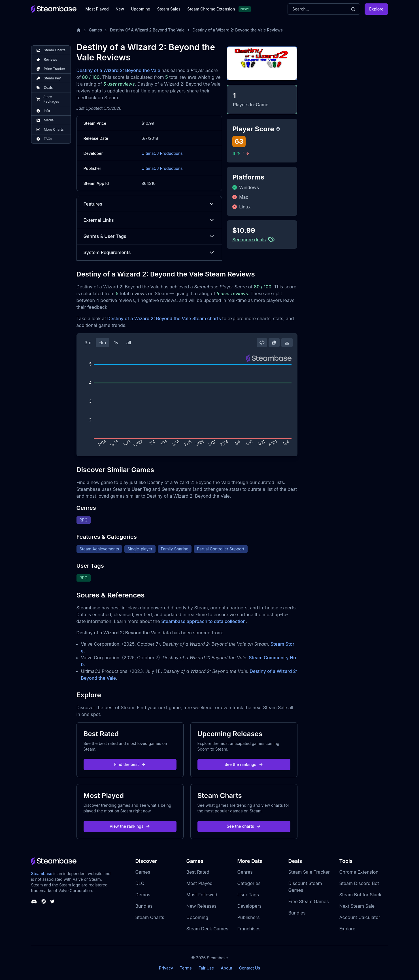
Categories (249, 883)
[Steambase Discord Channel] (34, 901)
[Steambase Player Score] (278, 129)
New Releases (202, 906)
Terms (186, 968)
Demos (143, 895)
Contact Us (250, 968)
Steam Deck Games (207, 929)
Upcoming (141, 9)
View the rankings (130, 826)
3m (88, 343)
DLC (140, 883)
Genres (245, 872)
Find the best (130, 764)
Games (96, 30)
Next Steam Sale (357, 906)
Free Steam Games (309, 901)
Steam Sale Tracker (309, 872)
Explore (376, 9)
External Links (149, 220)
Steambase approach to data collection (203, 621)
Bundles (144, 906)
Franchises (249, 929)
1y (116, 343)
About (226, 968)
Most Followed (202, 895)
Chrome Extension (359, 872)
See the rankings (244, 764)
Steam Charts (150, 917)
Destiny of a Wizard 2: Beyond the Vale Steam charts (164, 318)
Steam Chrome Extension (211, 9)
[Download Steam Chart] (287, 343)
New (120, 9)
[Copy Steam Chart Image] (274, 343)
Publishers (249, 917)
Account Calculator (360, 917)
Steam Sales (169, 9)
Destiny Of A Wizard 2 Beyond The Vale (147, 30)
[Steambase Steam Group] (44, 901)
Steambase (42, 874)
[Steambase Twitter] (52, 901)
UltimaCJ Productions (162, 153)
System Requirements (149, 252)
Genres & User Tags (149, 236)
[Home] (79, 30)
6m (103, 343)
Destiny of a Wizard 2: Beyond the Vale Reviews (238, 30)
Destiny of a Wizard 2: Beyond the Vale (118, 70)
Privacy (166, 968)
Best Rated (198, 872)
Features (149, 204)
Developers (250, 906)
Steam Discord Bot (359, 883)
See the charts (244, 826)
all (129, 343)
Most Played (97, 9)
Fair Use (206, 968)
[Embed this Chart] (262, 343)
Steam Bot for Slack (360, 895)
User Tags (248, 895)
